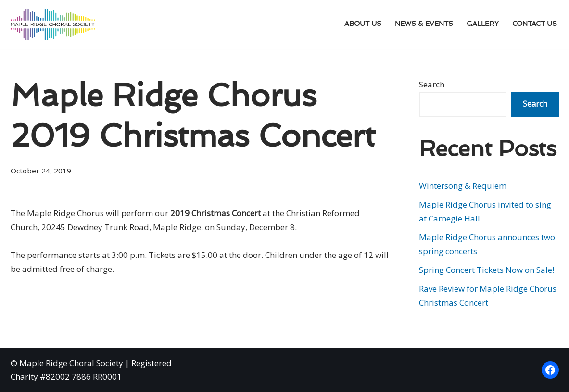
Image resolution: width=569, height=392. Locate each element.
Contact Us (535, 24)
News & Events (424, 24)
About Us (363, 24)
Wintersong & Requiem (463, 186)
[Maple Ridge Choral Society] (53, 24)
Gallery (483, 24)
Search (432, 84)
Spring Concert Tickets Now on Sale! (487, 270)
